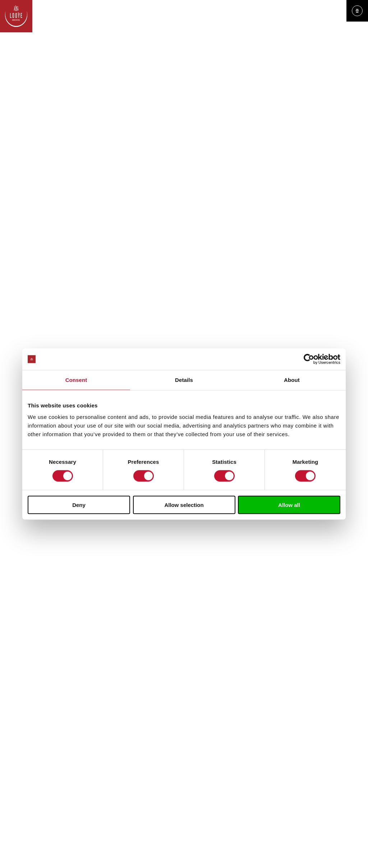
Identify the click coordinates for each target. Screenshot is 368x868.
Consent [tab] (76, 380)
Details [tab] (184, 380)
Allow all (289, 505)
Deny (79, 505)
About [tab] (292, 380)
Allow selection (184, 505)
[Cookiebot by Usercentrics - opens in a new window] (309, 359)
